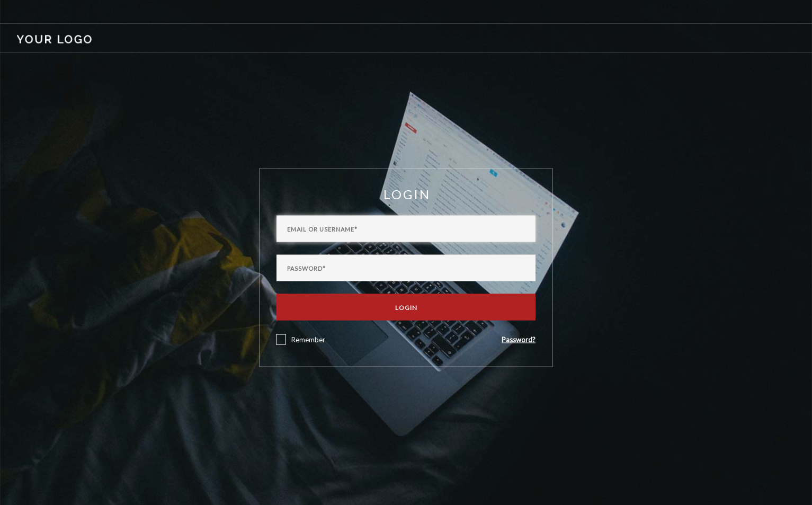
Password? (519, 339)
